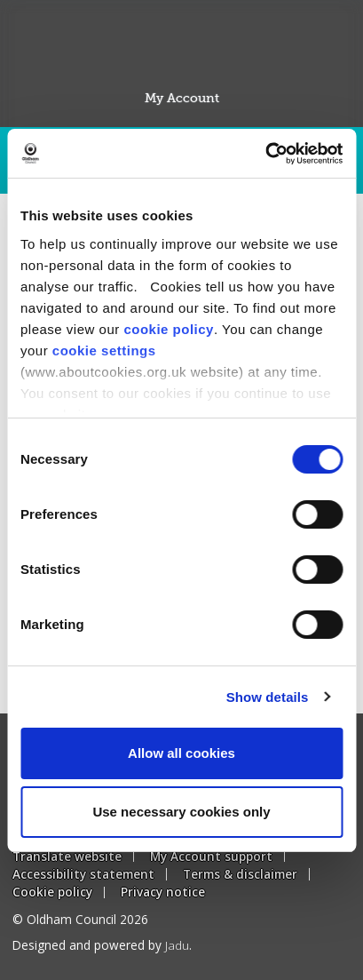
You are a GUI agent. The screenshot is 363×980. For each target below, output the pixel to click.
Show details (268, 697)
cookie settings (104, 351)
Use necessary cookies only (181, 812)
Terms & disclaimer (240, 874)
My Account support (211, 856)
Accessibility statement (83, 874)
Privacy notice (163, 892)
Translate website (67, 856)
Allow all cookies (181, 753)
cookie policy (169, 329)
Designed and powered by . (102, 945)
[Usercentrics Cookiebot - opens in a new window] (265, 154)
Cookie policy (52, 892)
